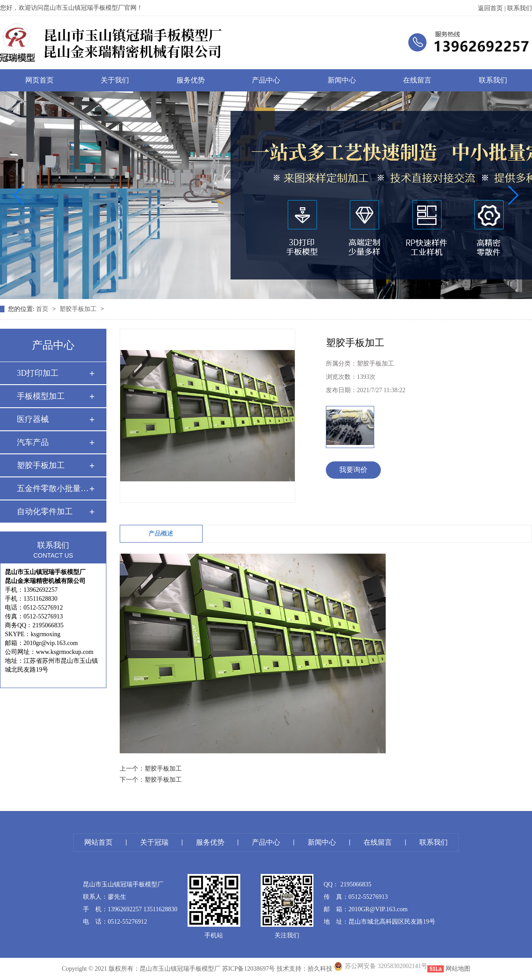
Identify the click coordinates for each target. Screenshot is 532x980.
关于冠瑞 (154, 842)
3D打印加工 (38, 373)
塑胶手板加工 (79, 309)
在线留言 (417, 80)
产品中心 (266, 80)
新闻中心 (342, 80)
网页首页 (39, 80)
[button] (19, 195)
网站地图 (458, 969)
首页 (43, 309)
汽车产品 (33, 442)
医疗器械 (33, 419)
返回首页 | (493, 8)
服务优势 (191, 80)
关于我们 (115, 80)
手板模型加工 (41, 396)
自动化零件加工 (45, 512)
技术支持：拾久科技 (305, 969)
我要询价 (353, 470)
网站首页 (98, 842)
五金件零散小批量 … (53, 488)
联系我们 (520, 8)
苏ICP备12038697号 (249, 969)
